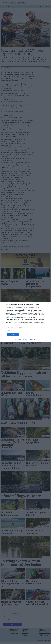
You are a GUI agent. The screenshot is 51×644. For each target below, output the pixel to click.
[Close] (48, 305)
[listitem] (25, 327)
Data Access (25, 340)
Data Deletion (18, 340)
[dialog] (25, 322)
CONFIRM (13, 335)
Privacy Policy (33, 340)
